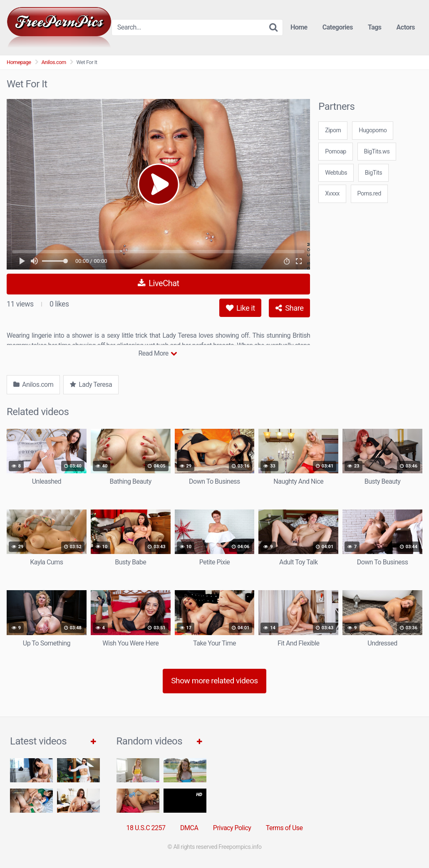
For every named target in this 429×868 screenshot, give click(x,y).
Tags (375, 27)
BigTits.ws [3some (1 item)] (377, 152)
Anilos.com (54, 62)
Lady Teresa (91, 385)
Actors (406, 27)
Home (299, 27)
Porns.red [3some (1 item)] (369, 194)
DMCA (189, 828)
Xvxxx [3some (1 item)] (332, 194)
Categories (338, 27)
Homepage (19, 62)
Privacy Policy (232, 828)
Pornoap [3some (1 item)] (336, 152)
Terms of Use (284, 828)
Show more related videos (214, 681)
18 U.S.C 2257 (146, 828)
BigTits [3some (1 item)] (373, 173)
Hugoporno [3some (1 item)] (373, 130)
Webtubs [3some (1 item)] (336, 173)
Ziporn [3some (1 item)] (333, 130)
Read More (157, 353)
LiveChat (159, 283)
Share (289, 308)
